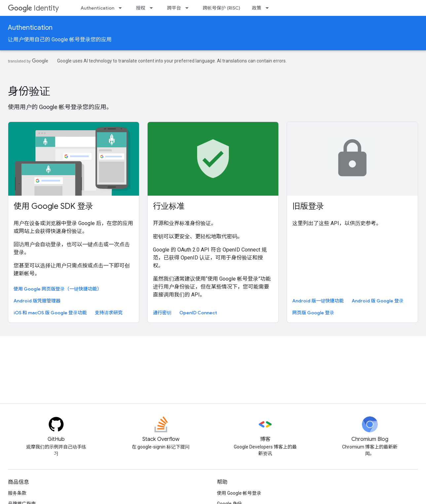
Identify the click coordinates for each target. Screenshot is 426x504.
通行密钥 (162, 313)
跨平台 (174, 8)
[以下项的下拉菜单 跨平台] (189, 8)
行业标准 (169, 206)
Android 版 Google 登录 (378, 301)
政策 (257, 8)
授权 (141, 8)
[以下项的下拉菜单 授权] (153, 8)
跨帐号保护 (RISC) (221, 8)
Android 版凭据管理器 (37, 301)
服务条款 (17, 493)
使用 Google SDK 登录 (53, 206)
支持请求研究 (109, 313)
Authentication (97, 8)
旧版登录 (308, 206)
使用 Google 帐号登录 (239, 493)
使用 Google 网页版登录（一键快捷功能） (58, 289)
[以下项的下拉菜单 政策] (269, 8)
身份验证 (29, 91)
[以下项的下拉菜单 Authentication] (122, 8)
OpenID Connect (198, 313)
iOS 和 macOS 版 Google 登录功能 (50, 313)
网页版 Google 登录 (313, 313)
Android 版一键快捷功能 (318, 301)
